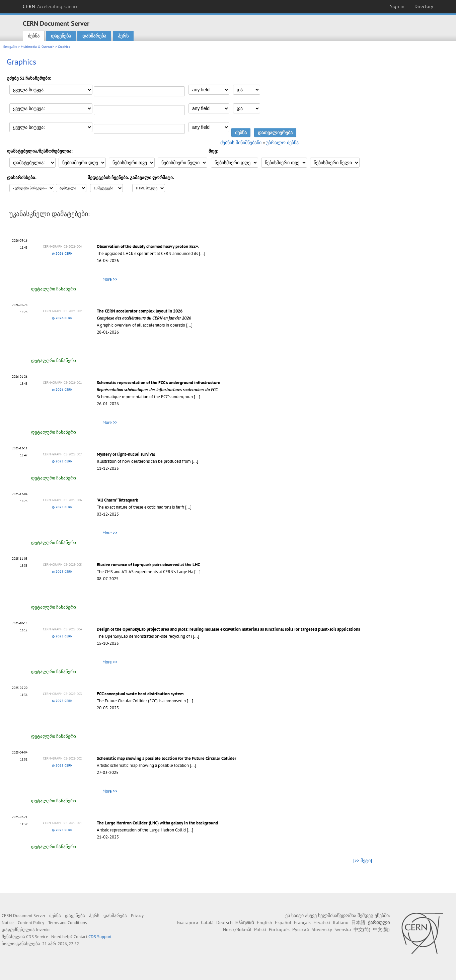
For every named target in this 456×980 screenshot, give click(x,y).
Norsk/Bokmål (237, 929)
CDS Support (100, 937)
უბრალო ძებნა (282, 143)
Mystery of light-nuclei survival (126, 454)
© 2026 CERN (62, 253)
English (264, 922)
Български (188, 922)
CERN (51, 6)
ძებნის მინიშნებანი (241, 143)
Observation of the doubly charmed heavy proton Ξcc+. (148, 246)
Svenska (343, 929)
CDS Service (37, 937)
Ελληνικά (245, 922)
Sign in (397, 6)
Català (207, 922)
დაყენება (61, 36)
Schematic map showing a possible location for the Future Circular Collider (167, 758)
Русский (301, 929)
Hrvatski (322, 922)
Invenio (43, 930)
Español (283, 922)
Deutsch (224, 922)
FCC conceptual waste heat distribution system (140, 694)
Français (302, 922)
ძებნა (34, 36)
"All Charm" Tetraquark (117, 500)
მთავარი (10, 47)
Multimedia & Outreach (37, 47)
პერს (123, 36)
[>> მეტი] (363, 861)
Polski (260, 929)
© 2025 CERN (62, 461)
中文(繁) (381, 929)
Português (279, 929)
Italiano (341, 922)
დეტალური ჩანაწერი (54, 289)
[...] (202, 253)
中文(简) (362, 929)
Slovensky (322, 929)
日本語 (358, 922)
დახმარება (94, 36)
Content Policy (31, 923)
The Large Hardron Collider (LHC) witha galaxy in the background (157, 823)
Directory (424, 6)
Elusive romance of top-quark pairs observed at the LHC (148, 565)
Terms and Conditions (67, 923)
